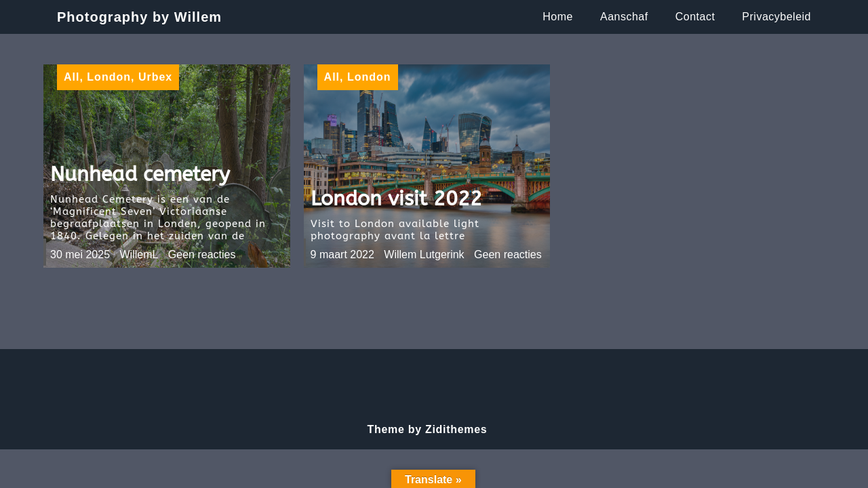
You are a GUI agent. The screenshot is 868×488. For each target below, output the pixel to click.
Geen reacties (202, 255)
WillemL (139, 255)
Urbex (155, 77)
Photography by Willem (139, 17)
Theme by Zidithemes (428, 429)
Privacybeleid (776, 17)
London (109, 77)
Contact (695, 17)
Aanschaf (624, 17)
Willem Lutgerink (424, 255)
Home (558, 17)
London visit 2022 (396, 199)
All (72, 77)
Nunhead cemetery (140, 174)
